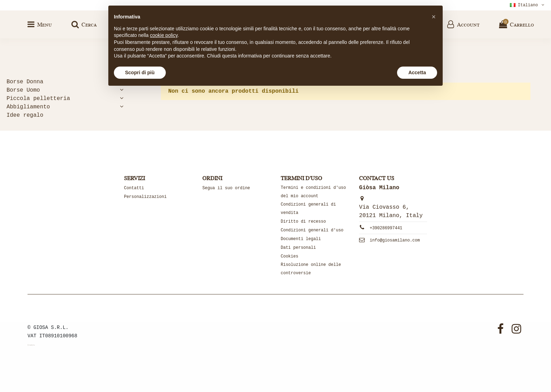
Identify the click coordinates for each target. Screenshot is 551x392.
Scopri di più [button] (140, 72)
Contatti (134, 188)
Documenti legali (301, 239)
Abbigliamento (28, 107)
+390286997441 (386, 228)
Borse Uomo (23, 90)
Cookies (289, 256)
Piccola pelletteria (38, 99)
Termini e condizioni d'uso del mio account (313, 192)
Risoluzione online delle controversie (311, 269)
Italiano (528, 5)
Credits (31, 345)
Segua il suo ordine (226, 188)
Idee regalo (25, 115)
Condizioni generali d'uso (312, 230)
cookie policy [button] (164, 35)
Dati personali (298, 248)
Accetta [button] (417, 72)
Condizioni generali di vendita (308, 209)
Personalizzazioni (145, 197)
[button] (434, 17)
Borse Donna (25, 82)
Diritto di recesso (303, 222)
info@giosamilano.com (395, 240)
